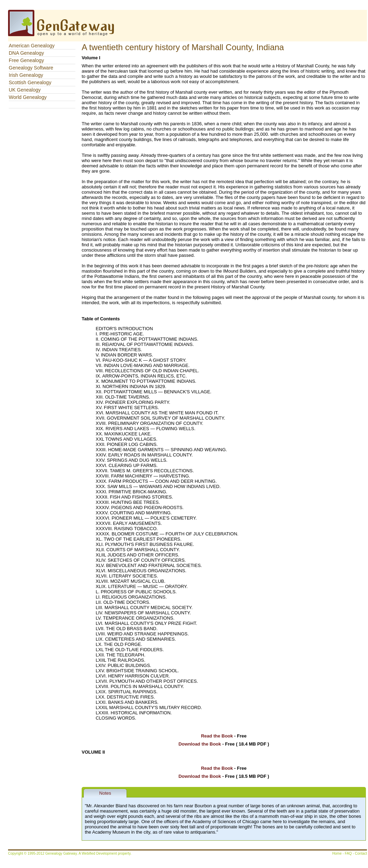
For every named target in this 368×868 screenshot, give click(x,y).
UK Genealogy (25, 90)
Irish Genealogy (26, 75)
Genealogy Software (31, 68)
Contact (361, 853)
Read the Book (217, 736)
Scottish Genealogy (30, 82)
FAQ (348, 853)
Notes (105, 793)
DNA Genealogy (26, 53)
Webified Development (100, 853)
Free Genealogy (26, 60)
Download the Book (200, 744)
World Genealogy (28, 97)
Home (337, 853)
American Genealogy (32, 46)
